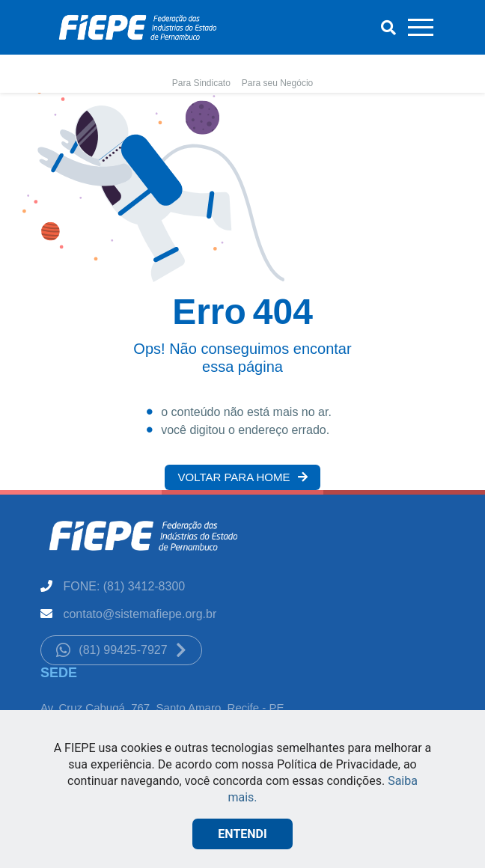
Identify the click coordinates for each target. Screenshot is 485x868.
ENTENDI (242, 834)
